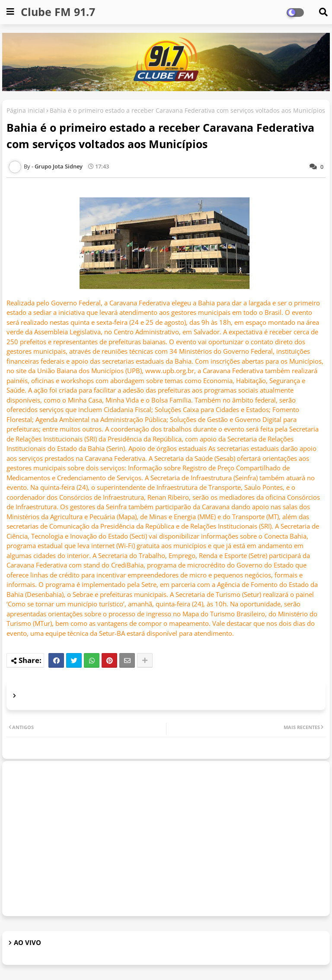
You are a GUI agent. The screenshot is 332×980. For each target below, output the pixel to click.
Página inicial (26, 110)
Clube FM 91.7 (58, 12)
